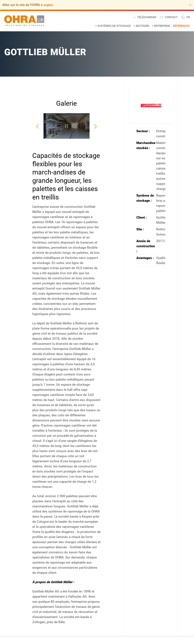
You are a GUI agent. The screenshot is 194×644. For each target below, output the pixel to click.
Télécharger (144, 17)
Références (181, 26)
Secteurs (142, 26)
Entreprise (162, 26)
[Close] (190, 5)
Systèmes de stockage (114, 26)
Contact (169, 17)
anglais (49, 5)
